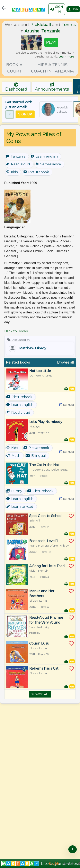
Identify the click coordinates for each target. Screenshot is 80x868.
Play (51, 42)
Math (13, 456)
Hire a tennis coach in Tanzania (53, 68)
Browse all (66, 362)
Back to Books (16, 331)
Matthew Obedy (33, 348)
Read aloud (18, 164)
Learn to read (20, 507)
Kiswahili (68, 863)
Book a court (15, 68)
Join (73, 9)
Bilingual (36, 456)
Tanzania (16, 156)
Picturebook (36, 172)
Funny (14, 491)
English (54, 863)
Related (67, 405)
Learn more (66, 57)
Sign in (57, 9)
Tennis (68, 25)
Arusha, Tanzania (43, 31)
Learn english (44, 156)
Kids (12, 172)
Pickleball (41, 25)
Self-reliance (48, 164)
